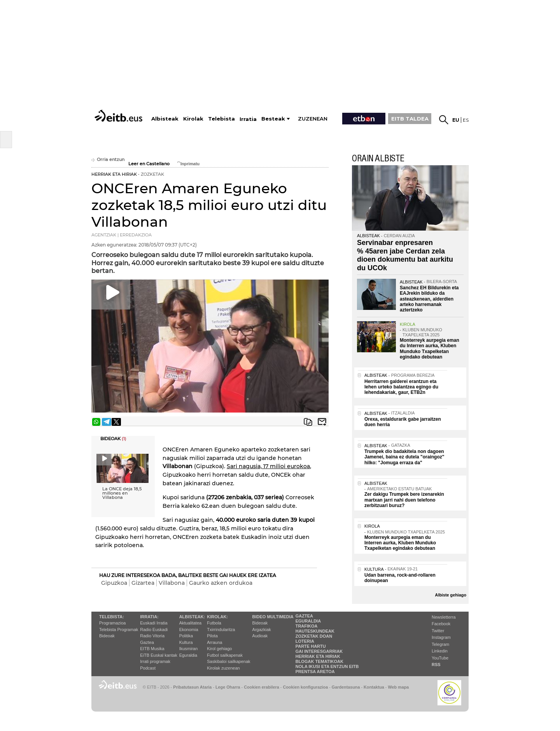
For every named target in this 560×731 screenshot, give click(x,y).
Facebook (441, 624)
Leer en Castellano (149, 164)
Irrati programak (155, 661)
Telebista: (112, 617)
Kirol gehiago (219, 649)
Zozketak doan (314, 636)
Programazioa (112, 623)
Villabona (172, 583)
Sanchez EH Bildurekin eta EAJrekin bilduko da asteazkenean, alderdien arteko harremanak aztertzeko (429, 299)
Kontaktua (374, 687)
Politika (186, 636)
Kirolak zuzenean (223, 668)
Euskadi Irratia (154, 623)
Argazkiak (262, 630)
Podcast (148, 668)
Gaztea (147, 642)
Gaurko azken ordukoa (221, 583)
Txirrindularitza (221, 630)
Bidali (322, 422)
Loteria (305, 641)
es (466, 120)
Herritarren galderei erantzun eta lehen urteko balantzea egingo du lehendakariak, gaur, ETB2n (401, 387)
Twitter (438, 631)
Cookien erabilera (262, 687)
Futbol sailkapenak (225, 655)
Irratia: (149, 617)
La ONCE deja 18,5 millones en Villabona (122, 493)
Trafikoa (307, 626)
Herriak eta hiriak (318, 656)
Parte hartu (311, 646)
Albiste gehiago (451, 595)
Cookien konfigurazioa (305, 687)
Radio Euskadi (154, 630)
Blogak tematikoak (319, 661)
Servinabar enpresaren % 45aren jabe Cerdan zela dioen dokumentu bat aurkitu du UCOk (405, 255)
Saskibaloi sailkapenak (228, 661)
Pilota (212, 636)
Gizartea (143, 583)
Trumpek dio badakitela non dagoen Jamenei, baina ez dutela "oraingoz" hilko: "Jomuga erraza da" (404, 457)
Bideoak (107, 636)
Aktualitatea (190, 623)
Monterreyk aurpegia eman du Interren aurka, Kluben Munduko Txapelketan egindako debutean (430, 349)
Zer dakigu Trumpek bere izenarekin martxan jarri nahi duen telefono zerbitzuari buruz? (404, 500)
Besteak (273, 119)
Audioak (260, 636)
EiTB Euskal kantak (158, 655)
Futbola (214, 623)
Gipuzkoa (114, 583)
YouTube (440, 658)
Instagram (441, 637)
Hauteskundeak (315, 631)
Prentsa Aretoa (315, 672)
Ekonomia (189, 630)
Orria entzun (108, 160)
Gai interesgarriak (319, 651)
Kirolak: (217, 617)
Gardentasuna (346, 687)
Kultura (186, 642)
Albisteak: (192, 617)
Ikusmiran (189, 649)
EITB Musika (152, 649)
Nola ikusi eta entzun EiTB (327, 666)
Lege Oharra (228, 687)
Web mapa (398, 687)
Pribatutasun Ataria (192, 687)
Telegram (440, 644)
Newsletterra (444, 617)
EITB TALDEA (410, 119)
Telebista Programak (119, 630)
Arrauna (214, 642)
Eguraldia (188, 655)
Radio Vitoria (152, 636)
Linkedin (440, 651)
